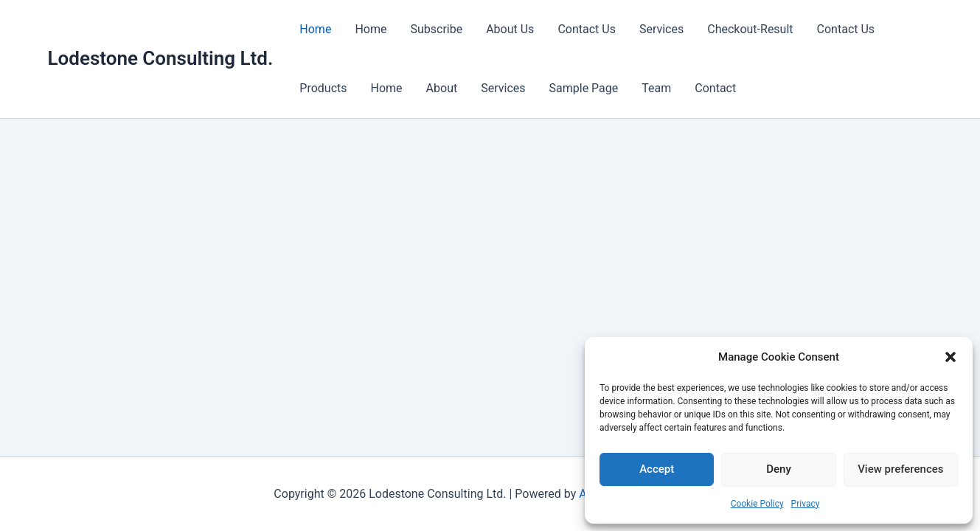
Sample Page (584, 88)
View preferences (900, 469)
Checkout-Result (750, 29)
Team (656, 88)
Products (323, 88)
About (442, 88)
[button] (951, 357)
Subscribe (436, 29)
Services (661, 29)
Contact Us (587, 29)
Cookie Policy (757, 504)
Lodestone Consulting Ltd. (161, 58)
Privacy (806, 504)
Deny (779, 469)
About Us (510, 29)
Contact (715, 88)
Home (315, 29)
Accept (657, 469)
